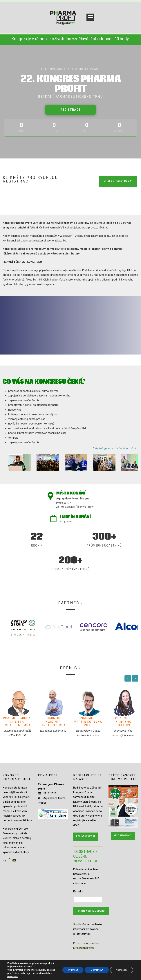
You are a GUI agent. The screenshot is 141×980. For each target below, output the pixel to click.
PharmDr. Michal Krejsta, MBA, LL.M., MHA (18, 722)
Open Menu (90, 17)
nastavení (13, 977)
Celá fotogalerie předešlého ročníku (116, 448)
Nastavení (122, 970)
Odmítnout (97, 970)
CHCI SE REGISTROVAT (118, 181)
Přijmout (73, 970)
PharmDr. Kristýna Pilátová (123, 722)
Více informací (123, 835)
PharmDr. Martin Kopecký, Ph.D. (88, 722)
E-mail (78, 892)
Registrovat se (86, 836)
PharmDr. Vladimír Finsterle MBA (53, 722)
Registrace (71, 110)
